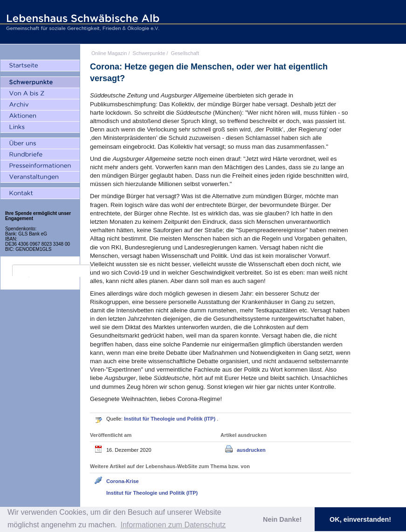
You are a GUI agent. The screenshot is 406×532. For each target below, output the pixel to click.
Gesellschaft (185, 53)
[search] (51, 271)
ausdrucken (251, 450)
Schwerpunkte (149, 53)
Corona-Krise (123, 481)
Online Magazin (109, 53)
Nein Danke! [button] (282, 519)
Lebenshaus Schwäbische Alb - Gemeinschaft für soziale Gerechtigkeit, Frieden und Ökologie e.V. (82, 22)
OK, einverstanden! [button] (360, 519)
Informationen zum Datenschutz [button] (173, 525)
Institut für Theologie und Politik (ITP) (170, 419)
